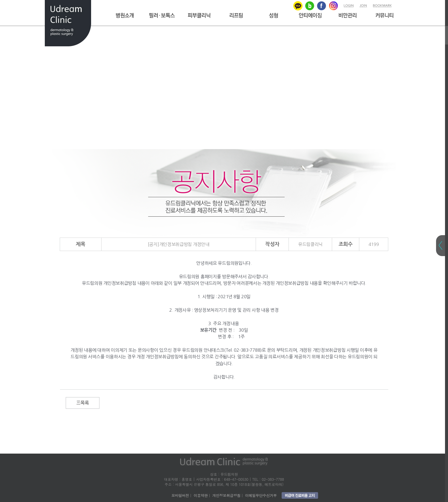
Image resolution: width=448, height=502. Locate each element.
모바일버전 (180, 495)
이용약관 (201, 495)
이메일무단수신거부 (261, 495)
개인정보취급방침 (226, 495)
